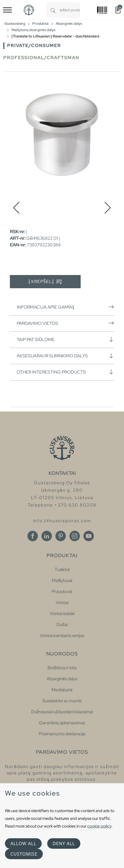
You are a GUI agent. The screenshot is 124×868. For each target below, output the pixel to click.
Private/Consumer (34, 46)
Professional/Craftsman (41, 58)
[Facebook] (33, 536)
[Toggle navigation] (7, 10)
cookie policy (99, 826)
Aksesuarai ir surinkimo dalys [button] (65, 356)
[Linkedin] (47, 536)
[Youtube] (89, 536)
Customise (24, 854)
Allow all (23, 843)
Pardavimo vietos (65, 323)
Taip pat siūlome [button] (65, 339)
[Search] (53, 10)
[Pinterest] (61, 536)
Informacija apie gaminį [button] (65, 307)
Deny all (64, 843)
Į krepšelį (45, 282)
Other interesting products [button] (65, 372)
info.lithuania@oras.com (62, 521)
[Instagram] (75, 536)
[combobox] (70, 10)
